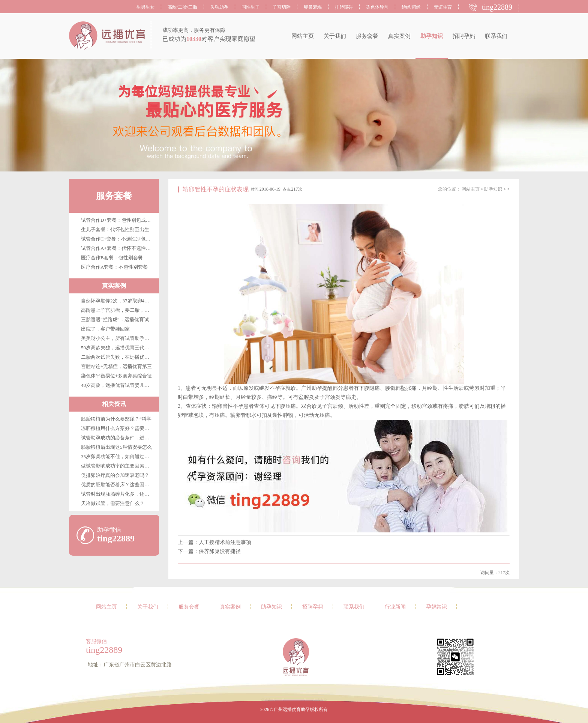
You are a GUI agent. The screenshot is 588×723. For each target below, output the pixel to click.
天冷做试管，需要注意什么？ (113, 503)
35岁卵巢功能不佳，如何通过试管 (118, 456)
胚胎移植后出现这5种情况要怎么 (116, 447)
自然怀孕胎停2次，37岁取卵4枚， (118, 301)
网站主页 (303, 36)
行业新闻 (395, 607)
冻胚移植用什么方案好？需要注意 (118, 428)
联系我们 (496, 36)
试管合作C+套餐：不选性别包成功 (118, 239)
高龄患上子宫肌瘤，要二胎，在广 (118, 310)
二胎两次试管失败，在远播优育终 (118, 357)
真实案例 (399, 36)
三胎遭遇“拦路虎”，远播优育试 (115, 319)
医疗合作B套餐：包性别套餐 (112, 258)
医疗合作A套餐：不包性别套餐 (114, 267)
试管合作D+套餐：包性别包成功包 (118, 220)
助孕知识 (432, 36)
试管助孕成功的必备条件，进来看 (118, 438)
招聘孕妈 (464, 36)
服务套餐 (367, 36)
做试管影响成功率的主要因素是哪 (118, 466)
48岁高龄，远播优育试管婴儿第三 (118, 385)
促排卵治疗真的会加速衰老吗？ (115, 475)
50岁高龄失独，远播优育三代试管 (118, 348)
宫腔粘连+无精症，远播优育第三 (116, 366)
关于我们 (335, 36)
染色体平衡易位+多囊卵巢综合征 (116, 376)
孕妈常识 (436, 607)
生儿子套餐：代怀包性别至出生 (115, 229)
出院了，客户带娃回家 (105, 329)
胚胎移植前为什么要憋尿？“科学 (116, 419)
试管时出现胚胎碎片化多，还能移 (118, 494)
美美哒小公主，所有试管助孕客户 (118, 338)
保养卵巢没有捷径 (220, 551)
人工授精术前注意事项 (225, 542)
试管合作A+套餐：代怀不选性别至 (118, 248)
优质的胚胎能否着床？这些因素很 (118, 485)
